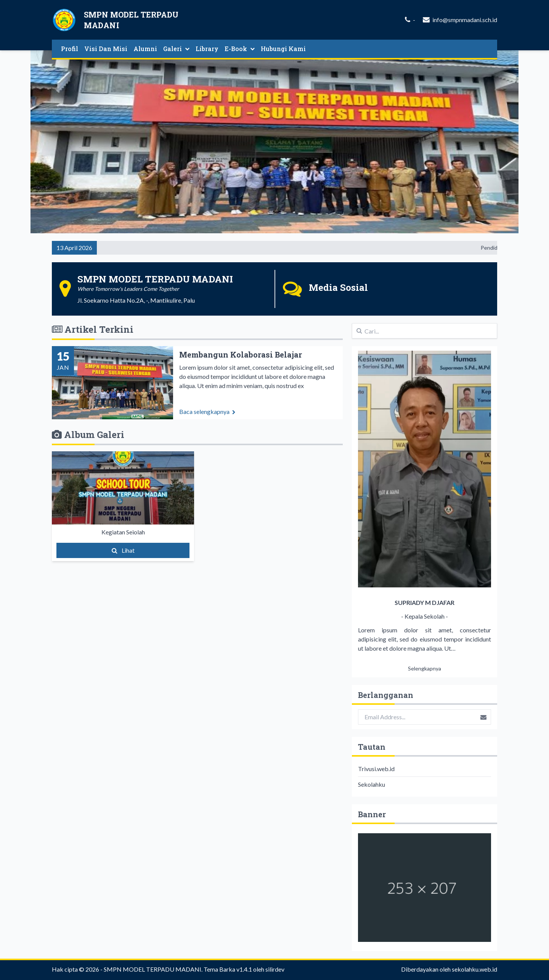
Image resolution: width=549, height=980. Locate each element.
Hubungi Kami (283, 49)
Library (207, 49)
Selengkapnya (425, 668)
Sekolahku (372, 784)
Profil (70, 49)
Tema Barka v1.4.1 (228, 969)
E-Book (240, 49)
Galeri (176, 49)
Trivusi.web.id (376, 769)
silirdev (275, 969)
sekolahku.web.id (474, 969)
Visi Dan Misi (106, 49)
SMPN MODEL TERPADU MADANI (152, 969)
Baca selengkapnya (207, 415)
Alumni (145, 49)
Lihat (123, 550)
